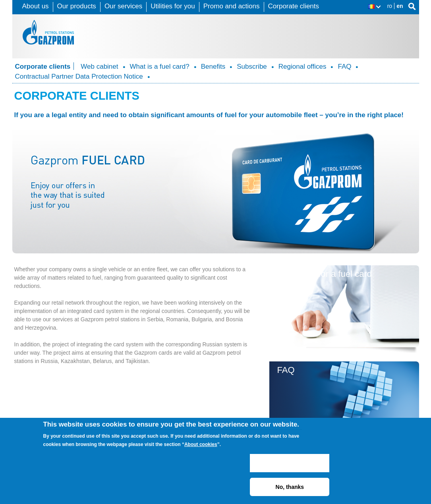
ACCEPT (290, 463)
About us (36, 6)
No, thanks (290, 487)
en (400, 6)
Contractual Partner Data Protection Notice (79, 76)
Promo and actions (232, 6)
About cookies (201, 444)
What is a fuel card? (160, 67)
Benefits (213, 67)
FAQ (344, 67)
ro (390, 6)
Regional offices (302, 67)
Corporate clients (294, 6)
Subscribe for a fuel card (325, 274)
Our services (123, 6)
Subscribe (252, 67)
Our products (77, 6)
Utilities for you (173, 6)
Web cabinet (99, 67)
